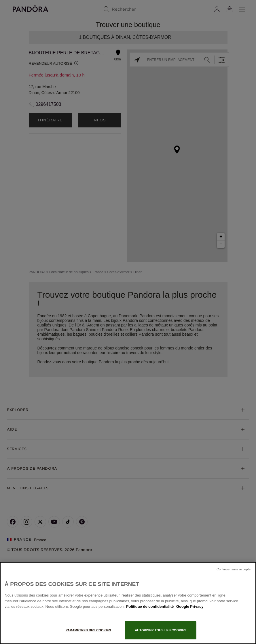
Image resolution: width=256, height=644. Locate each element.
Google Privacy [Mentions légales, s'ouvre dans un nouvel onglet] (189, 606)
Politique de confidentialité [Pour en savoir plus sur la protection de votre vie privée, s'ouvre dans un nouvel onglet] (150, 606)
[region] (128, 603)
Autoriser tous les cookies (161, 630)
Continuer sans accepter (234, 569)
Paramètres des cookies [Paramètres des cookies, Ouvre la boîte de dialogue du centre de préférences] (88, 630)
